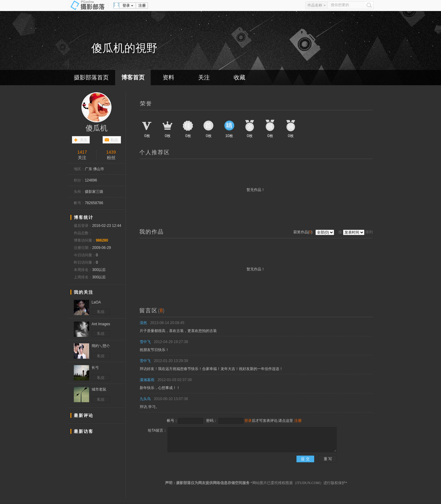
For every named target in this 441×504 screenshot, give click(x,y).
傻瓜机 (96, 128)
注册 (142, 6)
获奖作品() (303, 232)
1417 (82, 152)
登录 (126, 6)
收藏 (239, 77)
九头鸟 (145, 399)
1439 (111, 152)
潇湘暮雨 (147, 380)
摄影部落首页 (91, 77)
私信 (114, 140)
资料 (168, 77)
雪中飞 (145, 342)
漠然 (143, 323)
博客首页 (133, 77)
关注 (204, 77)
